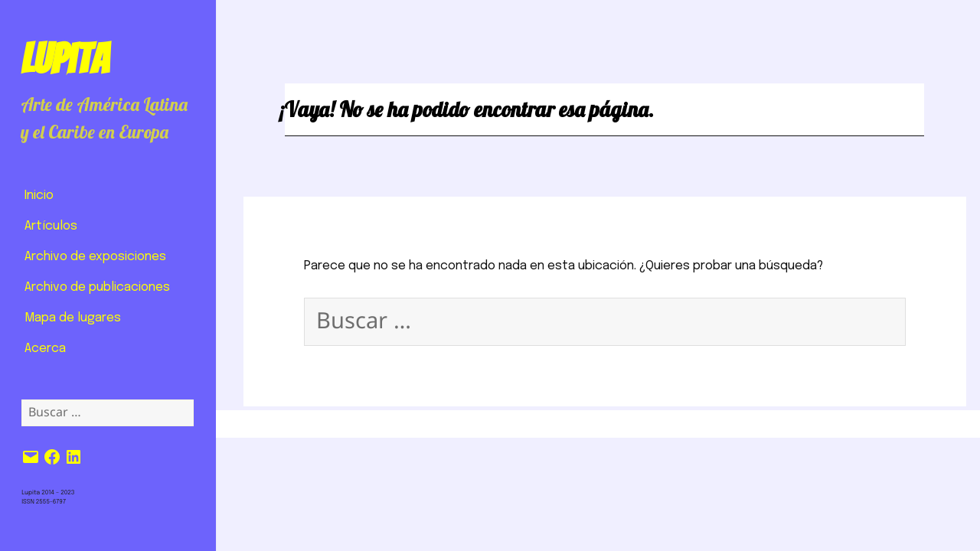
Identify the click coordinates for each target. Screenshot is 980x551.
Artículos (51, 226)
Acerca (45, 349)
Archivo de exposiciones (95, 257)
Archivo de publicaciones (97, 287)
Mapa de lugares (73, 318)
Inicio (39, 196)
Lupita (65, 59)
